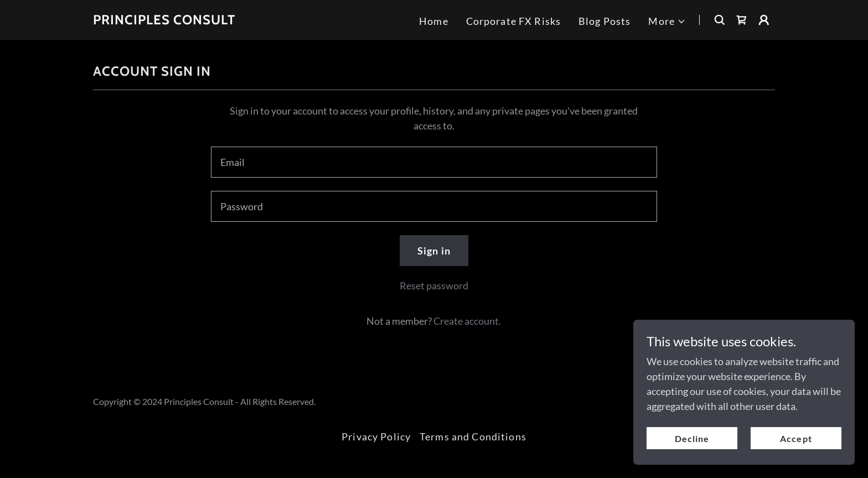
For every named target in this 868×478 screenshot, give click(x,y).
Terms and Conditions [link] (473, 437)
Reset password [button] (434, 285)
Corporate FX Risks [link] (513, 21)
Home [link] (434, 21)
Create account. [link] (467, 321)
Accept (796, 438)
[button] (667, 21)
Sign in (434, 251)
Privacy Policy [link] (376, 437)
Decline (692, 438)
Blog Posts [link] (604, 21)
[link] (164, 20)
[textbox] (434, 162)
